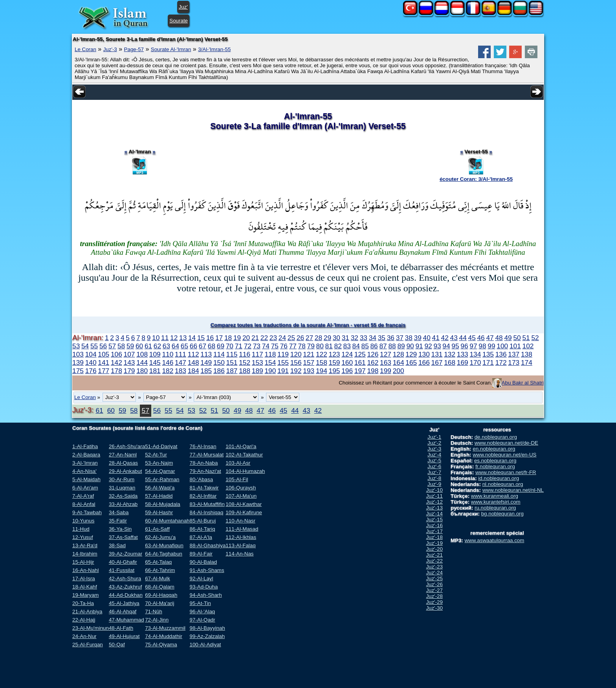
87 (383, 346)
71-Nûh (154, 612)
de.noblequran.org (496, 437)
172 (501, 362)
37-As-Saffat (123, 537)
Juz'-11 (434, 496)
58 (121, 346)
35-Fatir (118, 521)
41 (436, 338)
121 (309, 354)
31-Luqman (122, 488)
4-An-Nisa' (84, 471)
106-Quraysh (241, 488)
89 (401, 346)
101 (515, 346)
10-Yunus (83, 521)
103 (78, 354)
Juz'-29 (434, 602)
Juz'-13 (434, 508)
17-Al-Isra (84, 579)
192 (296, 371)
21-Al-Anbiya (87, 612)
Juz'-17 (434, 531)
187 (232, 371)
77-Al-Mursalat (206, 455)
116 (245, 354)
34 (373, 338)
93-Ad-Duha (203, 587)
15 (201, 338)
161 (360, 362)
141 (104, 362)
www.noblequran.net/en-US (504, 455)
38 (409, 338)
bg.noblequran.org (502, 514)
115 (232, 354)
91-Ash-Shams (207, 570)
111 (181, 354)
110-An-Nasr (240, 521)
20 (246, 338)
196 (347, 371)
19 (237, 338)
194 (322, 371)
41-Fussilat (122, 570)
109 (155, 354)
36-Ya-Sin (120, 529)
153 (258, 362)
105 (104, 354)
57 (112, 346)
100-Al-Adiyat (205, 645)
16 (210, 338)
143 (129, 362)
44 (463, 338)
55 (94, 346)
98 (482, 346)
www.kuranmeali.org (495, 496)
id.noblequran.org (499, 478)
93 (437, 346)
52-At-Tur (156, 455)
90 (410, 346)
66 (193, 346)
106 (116, 354)
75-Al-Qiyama (161, 645)
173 (514, 362)
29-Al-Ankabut (125, 471)
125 (360, 354)
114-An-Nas (239, 554)
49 (508, 338)
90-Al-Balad (203, 562)
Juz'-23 (434, 567)
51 (526, 338)
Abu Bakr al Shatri (523, 383)
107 (129, 354)
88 (392, 346)
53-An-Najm (159, 463)
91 (419, 346)
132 (450, 354)
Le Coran (85, 49)
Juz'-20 (434, 549)
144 (142, 362)
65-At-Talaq (158, 562)
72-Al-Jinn (157, 620)
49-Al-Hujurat (124, 636)
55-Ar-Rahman (162, 479)
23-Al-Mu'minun (91, 628)
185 (206, 371)
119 (283, 354)
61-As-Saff (157, 529)
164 (399, 362)
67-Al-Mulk (158, 579)
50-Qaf (117, 645)
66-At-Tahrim (160, 570)
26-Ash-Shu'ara (127, 446)
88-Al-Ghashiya (207, 545)
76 (284, 346)
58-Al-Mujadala (163, 504)
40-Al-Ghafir (123, 562)
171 (488, 362)
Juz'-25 (434, 579)
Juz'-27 (434, 590)
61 (148, 346)
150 (219, 362)
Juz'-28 (434, 596)
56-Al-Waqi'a (160, 488)
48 (499, 338)
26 (300, 338)
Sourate (179, 21)
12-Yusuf (83, 537)
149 (206, 362)
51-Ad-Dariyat (161, 446)
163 (386, 362)
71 (239, 346)
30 (336, 338)
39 (418, 338)
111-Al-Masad (242, 529)
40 (427, 338)
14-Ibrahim (85, 554)
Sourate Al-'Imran (171, 49)
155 (283, 362)
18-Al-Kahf (85, 587)
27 (309, 338)
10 (156, 338)
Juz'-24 (434, 573)
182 (168, 371)
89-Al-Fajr (201, 554)
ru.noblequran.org (495, 508)
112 (193, 354)
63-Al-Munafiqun (164, 545)
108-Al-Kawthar (244, 504)
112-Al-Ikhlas (241, 537)
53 (76, 346)
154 (270, 362)
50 (517, 338)
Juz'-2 (434, 443)
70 (230, 346)
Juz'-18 (434, 537)
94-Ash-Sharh (205, 595)
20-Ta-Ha (83, 603)
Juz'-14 (434, 514)
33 (364, 338)
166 (424, 362)
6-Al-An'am (85, 488)
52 (535, 338)
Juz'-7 (434, 472)
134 (475, 354)
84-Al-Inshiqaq (206, 512)
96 (464, 346)
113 (206, 354)
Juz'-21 (434, 555)
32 (355, 338)
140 (91, 362)
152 (245, 362)
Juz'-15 (434, 520)
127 (386, 354)
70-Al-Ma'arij (159, 603)
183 (181, 371)
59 (130, 346)
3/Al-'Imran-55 (214, 49)
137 (514, 354)
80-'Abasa (201, 479)
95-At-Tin (200, 603)
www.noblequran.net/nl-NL (513, 490)
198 (373, 371)
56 (103, 346)
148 (193, 362)
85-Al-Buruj (203, 521)
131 (437, 354)
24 (282, 338)
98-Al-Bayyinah (207, 628)
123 (335, 354)
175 (78, 371)
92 (428, 346)
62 (157, 346)
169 (463, 362)
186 (219, 371)
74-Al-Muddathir (164, 636)
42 (445, 338)
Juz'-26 (434, 584)
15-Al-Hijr (83, 562)
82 (338, 346)
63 (166, 346)
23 (273, 338)
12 (174, 338)
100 (502, 346)
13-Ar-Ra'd (85, 545)
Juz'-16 (434, 525)
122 (322, 354)
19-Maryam (85, 595)
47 (490, 338)
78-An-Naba (203, 463)
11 (165, 338)
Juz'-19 (434, 543)
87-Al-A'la (201, 537)
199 (386, 371)
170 (475, 362)
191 (283, 371)
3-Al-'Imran (85, 463)
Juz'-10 (434, 490)
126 (373, 354)
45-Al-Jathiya (124, 603)
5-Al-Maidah (86, 479)
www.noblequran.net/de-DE (506, 443)
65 (184, 346)
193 (309, 371)
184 (193, 371)
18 (228, 338)
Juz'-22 (434, 561)
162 (373, 362)
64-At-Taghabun (164, 554)
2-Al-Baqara (86, 455)
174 (527, 362)
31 (346, 338)
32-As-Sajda (123, 496)
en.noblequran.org (494, 449)
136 (501, 354)
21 (255, 338)
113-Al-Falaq (240, 545)
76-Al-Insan (203, 446)
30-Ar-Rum (122, 479)
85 (365, 346)
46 (481, 338)
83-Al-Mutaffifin (207, 504)
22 (264, 338)
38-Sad (117, 545)
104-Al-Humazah (245, 471)
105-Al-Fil (237, 479)
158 (322, 362)
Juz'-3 (110, 49)
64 (175, 346)
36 (391, 338)
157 (309, 362)
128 (399, 354)
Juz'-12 (434, 502)
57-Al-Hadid (159, 496)
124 (347, 354)
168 (450, 362)
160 (347, 362)
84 (356, 346)
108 (142, 354)
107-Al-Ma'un (241, 496)
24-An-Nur (84, 636)
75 (275, 346)
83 (347, 346)
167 (437, 362)
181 (155, 371)
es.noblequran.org (495, 461)
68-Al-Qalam (160, 587)
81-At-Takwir (204, 488)
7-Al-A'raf (83, 496)
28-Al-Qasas (123, 463)
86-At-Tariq (202, 529)
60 (139, 346)
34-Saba (119, 512)
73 (257, 346)
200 (399, 371)
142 (116, 362)
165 (411, 362)
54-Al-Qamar (160, 471)
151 (232, 362)
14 (192, 338)
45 (472, 338)
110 (168, 354)
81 (329, 346)
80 (320, 346)
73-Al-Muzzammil (165, 628)
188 (245, 371)
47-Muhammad (126, 620)
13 (183, 338)
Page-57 (134, 49)
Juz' (183, 7)
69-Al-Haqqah (161, 595)
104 (91, 354)
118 (270, 354)
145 (155, 362)
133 (463, 354)
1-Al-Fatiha (85, 446)
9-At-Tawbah (87, 512)
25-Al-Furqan (88, 645)
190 (270, 371)
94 (446, 346)
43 (454, 338)
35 (382, 338)
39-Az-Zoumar (126, 554)
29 (327, 338)
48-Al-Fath (121, 628)
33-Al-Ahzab (123, 504)
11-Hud (81, 529)
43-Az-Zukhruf (125, 587)
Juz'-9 (434, 484)
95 (455, 346)
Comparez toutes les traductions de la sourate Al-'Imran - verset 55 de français (308, 325)
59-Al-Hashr (159, 512)
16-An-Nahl (85, 570)
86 (374, 346)
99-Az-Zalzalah (207, 636)
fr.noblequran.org (495, 466)
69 (221, 346)
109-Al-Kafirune (244, 512)
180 (142, 371)
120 (296, 354)
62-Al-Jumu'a (160, 537)
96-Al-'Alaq (202, 612)
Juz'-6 (434, 466)
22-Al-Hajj (84, 620)
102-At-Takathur (244, 455)
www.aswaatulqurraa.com (494, 540)
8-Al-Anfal (84, 504)
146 (168, 362)
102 (528, 346)
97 (473, 346)
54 (85, 346)
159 (335, 362)
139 (78, 362)
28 (318, 338)
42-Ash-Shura (125, 579)
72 (248, 346)
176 (91, 371)
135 (488, 354)
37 (400, 338)
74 (266, 346)
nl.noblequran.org (503, 484)
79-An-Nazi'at (205, 471)
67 (203, 346)
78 (302, 346)
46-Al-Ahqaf (123, 612)
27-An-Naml (123, 455)
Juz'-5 (434, 461)
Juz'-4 (434, 455)
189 (258, 371)
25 (291, 338)
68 (212, 346)
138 (527, 354)
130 (424, 354)
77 (293, 346)
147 (181, 362)
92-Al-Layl (201, 579)
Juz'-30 (434, 608)
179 (129, 371)
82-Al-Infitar (203, 496)
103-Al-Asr (238, 463)
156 (296, 362)
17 (219, 338)
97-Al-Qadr (202, 620)
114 (219, 354)
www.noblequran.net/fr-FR (506, 472)
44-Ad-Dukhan (126, 595)
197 (360, 371)
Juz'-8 (434, 478)
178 (116, 371)
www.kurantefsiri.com (496, 502)
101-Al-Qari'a (241, 446)
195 (335, 371)
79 (311, 346)
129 (411, 354)
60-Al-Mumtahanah (167, 521)
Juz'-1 (434, 437)
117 (258, 354)
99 (491, 346)
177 (104, 371)
